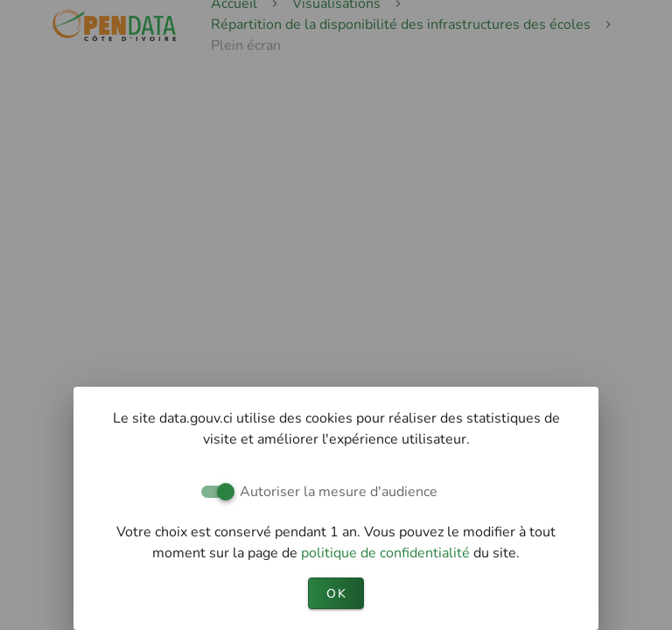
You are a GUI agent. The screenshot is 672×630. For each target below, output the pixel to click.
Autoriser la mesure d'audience (339, 492)
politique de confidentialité (387, 553)
